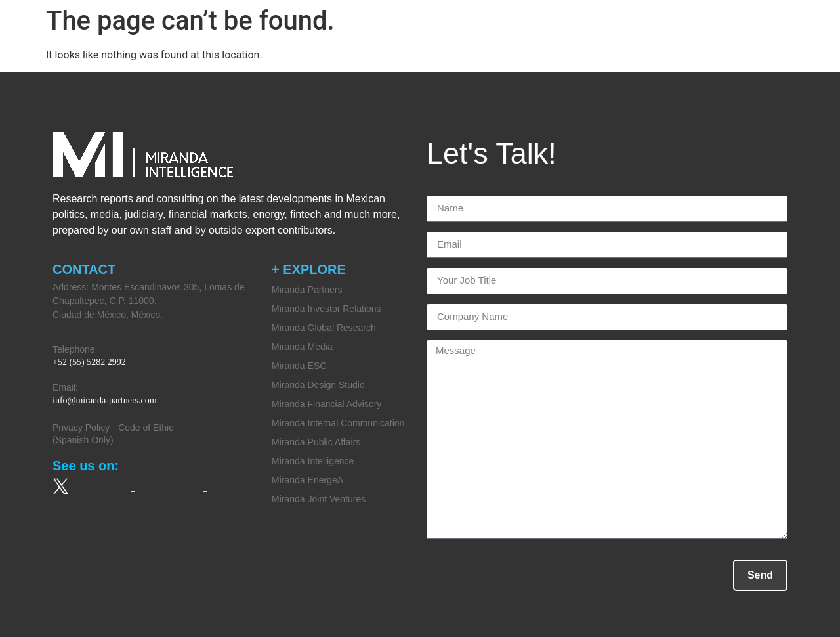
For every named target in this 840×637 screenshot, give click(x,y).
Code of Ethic (146, 428)
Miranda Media (302, 347)
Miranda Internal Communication (338, 423)
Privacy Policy (81, 428)
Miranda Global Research (324, 328)
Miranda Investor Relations (326, 309)
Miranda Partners (307, 290)
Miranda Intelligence (313, 461)
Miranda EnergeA (307, 480)
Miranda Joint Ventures (319, 499)
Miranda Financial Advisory (326, 404)
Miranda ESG (299, 366)
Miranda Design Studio (318, 385)
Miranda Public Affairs (316, 442)
